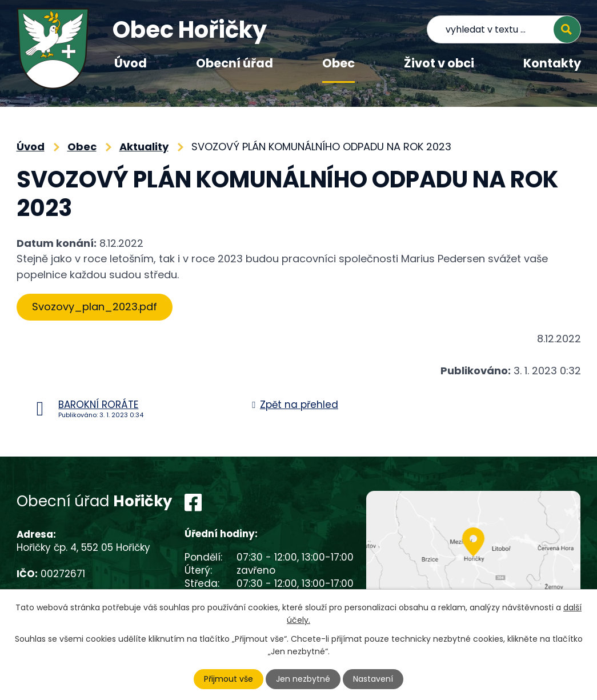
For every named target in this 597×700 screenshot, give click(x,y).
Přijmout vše (229, 679)
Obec (338, 63)
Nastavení (373, 679)
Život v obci (439, 63)
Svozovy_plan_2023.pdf (95, 307)
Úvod (131, 63)
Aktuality (144, 147)
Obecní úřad (235, 63)
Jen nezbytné (303, 679)
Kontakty (552, 63)
